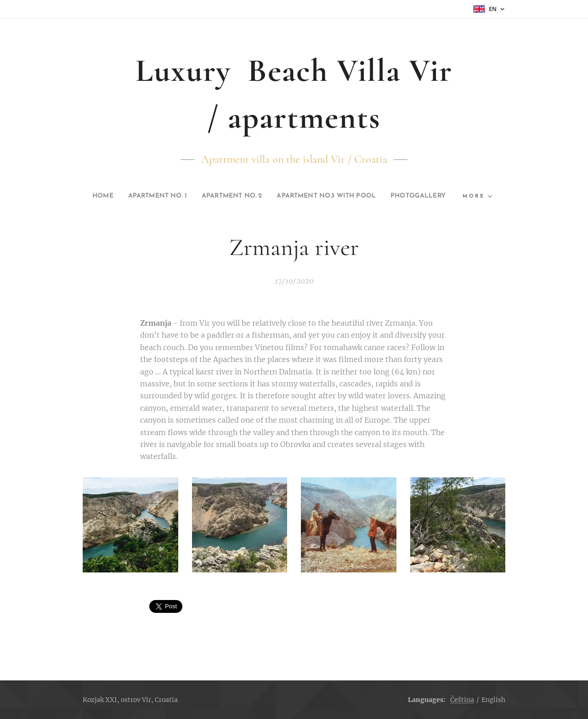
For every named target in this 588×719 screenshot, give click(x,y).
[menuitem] (117, 196)
